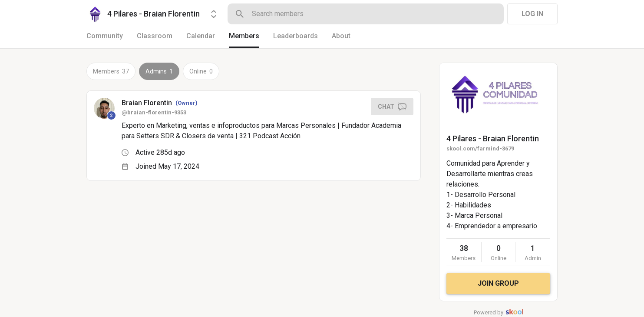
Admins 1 (159, 71)
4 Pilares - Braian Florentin (493, 138)
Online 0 (201, 71)
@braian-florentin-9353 (154, 112)
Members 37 (111, 71)
